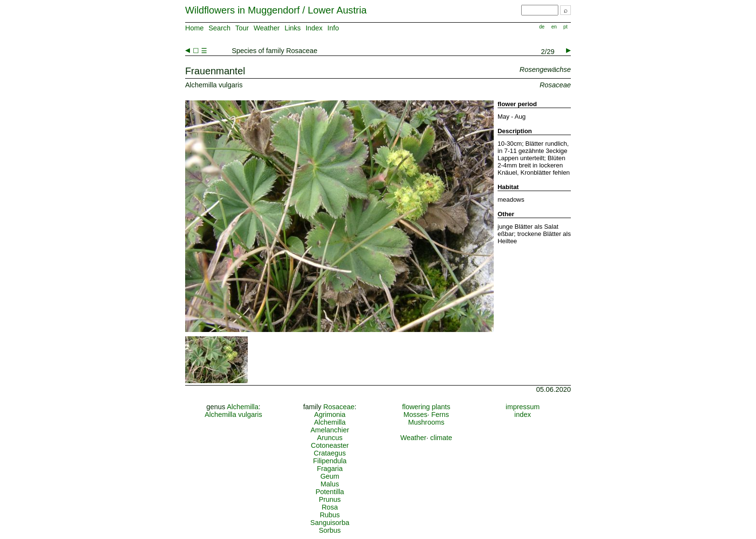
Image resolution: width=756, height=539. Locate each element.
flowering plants (426, 407)
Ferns (440, 415)
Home (194, 28)
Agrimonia (330, 415)
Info (333, 28)
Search (219, 28)
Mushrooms (426, 422)
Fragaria (330, 469)
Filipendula (330, 461)
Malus (330, 484)
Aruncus (330, 438)
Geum (330, 476)
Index (314, 28)
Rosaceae (339, 407)
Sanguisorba (330, 523)
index (523, 415)
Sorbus (330, 530)
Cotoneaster (330, 445)
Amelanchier (330, 430)
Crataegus (330, 453)
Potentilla (330, 492)
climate (441, 438)
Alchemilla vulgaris (233, 415)
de (542, 27)
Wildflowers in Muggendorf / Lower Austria (276, 10)
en (554, 27)
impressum (523, 407)
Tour (242, 28)
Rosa (330, 507)
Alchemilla (243, 407)
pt (566, 27)
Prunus (330, 499)
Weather (267, 28)
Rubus (330, 515)
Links (293, 28)
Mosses (416, 415)
